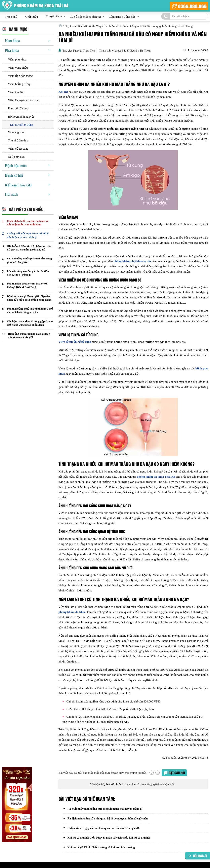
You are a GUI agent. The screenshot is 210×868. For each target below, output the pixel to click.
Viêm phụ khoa (17, 59)
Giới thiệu (32, 17)
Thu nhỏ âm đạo (18, 140)
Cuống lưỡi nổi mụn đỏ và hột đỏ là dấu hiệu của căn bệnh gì (28, 235)
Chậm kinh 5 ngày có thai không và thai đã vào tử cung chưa (104, 829)
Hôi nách (11, 194)
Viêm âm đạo (16, 92)
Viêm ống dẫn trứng (20, 76)
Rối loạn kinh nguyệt (21, 117)
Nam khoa (12, 41)
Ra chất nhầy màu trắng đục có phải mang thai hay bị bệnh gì (105, 809)
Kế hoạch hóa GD (18, 185)
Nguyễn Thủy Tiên (84, 51)
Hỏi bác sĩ (198, 856)
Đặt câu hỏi (177, 773)
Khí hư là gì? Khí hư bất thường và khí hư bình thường (101, 849)
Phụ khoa (12, 51)
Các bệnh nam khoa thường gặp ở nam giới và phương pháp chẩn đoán (30, 323)
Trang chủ (11, 17)
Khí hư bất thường (22, 125)
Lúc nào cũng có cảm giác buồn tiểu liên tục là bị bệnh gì (28, 273)
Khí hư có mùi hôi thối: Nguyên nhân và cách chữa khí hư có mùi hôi (109, 839)
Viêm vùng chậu (18, 68)
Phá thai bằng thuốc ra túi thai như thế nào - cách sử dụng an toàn (30, 310)
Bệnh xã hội (14, 175)
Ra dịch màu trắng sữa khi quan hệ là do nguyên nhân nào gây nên (108, 819)
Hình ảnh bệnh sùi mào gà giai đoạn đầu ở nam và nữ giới (29, 336)
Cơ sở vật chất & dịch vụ (85, 17)
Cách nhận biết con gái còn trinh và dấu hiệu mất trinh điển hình (28, 223)
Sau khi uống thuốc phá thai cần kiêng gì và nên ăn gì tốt (29, 260)
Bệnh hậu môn (16, 166)
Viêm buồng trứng (19, 84)
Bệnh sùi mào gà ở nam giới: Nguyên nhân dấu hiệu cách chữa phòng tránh (29, 298)
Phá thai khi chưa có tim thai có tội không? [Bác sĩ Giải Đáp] (27, 285)
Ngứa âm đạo (16, 157)
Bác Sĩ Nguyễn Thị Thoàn (137, 51)
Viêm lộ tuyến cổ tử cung (24, 100)
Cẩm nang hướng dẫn (122, 17)
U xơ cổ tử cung (18, 108)
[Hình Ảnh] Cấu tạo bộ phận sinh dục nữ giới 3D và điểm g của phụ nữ (29, 248)
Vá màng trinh (17, 132)
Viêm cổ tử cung (18, 149)
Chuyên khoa (54, 16)
